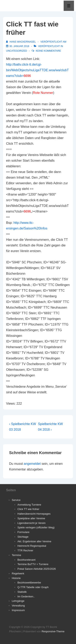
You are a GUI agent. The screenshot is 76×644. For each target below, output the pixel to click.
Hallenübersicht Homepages (34, 514)
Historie (16, 578)
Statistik (22, 592)
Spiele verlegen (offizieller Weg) (36, 527)
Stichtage (23, 537)
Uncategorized (17, 51)
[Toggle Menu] (69, 6)
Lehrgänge (18, 601)
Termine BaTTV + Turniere (33, 564)
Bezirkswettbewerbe (29, 583)
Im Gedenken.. (26, 596)
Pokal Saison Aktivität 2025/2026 (37, 569)
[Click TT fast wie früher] (19, 46)
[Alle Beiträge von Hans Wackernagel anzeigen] (21, 42)
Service (16, 500)
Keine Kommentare (48, 51)
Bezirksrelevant (26, 560)
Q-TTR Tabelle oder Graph (33, 587)
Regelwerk (18, 573)
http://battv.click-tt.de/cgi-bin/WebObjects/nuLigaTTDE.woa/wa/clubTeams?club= (37, 70)
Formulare (23, 532)
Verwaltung (18, 606)
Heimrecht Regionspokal (32, 546)
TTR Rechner (25, 550)
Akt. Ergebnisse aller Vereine (34, 541)
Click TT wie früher (28, 509)
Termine (16, 555)
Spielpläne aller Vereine (31, 518)
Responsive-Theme (53, 631)
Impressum (18, 610)
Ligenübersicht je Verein (32, 523)
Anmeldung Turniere (29, 505)
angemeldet (32, 464)
